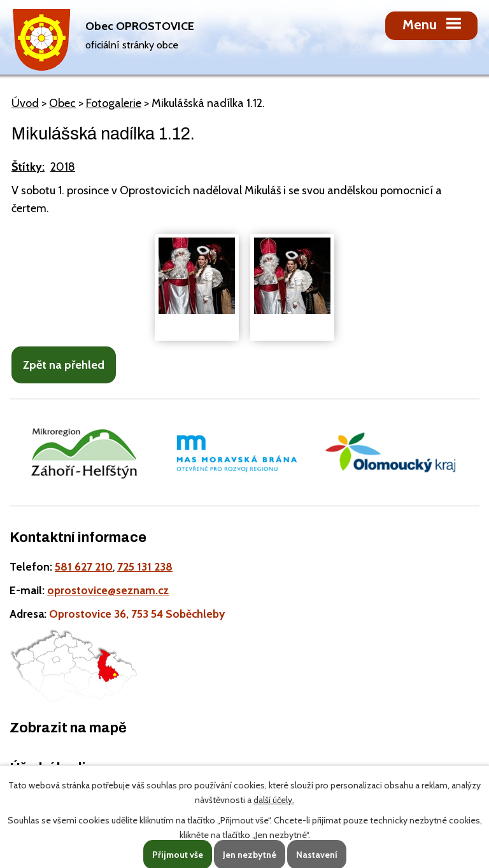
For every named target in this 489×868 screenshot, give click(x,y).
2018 (63, 167)
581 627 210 (84, 566)
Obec (62, 103)
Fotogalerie (114, 103)
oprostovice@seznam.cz (108, 590)
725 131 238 (145, 566)
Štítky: (28, 167)
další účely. (274, 800)
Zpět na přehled (64, 365)
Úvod (25, 103)
